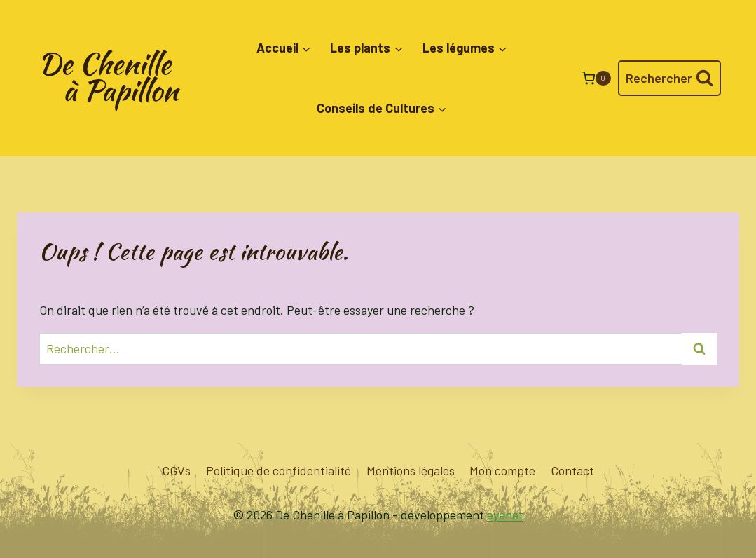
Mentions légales (411, 470)
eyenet (505, 515)
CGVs (176, 470)
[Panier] (596, 78)
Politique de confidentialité (279, 470)
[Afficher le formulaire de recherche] (669, 78)
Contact (572, 470)
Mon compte (502, 470)
